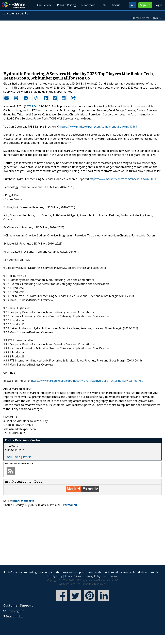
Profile (27, 457)
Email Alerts (142, 18)
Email (8, 457)
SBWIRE (30, 106)
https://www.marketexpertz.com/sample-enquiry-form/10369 (99, 127)
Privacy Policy (93, 576)
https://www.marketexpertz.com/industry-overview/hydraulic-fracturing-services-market (87, 381)
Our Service (45, 5)
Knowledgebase (16, 611)
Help (104, 5)
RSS (159, 18)
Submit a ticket (14, 616)
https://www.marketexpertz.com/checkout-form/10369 (124, 179)
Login (158, 5)
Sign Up (145, 5)
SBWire (14, 5)
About (116, 5)
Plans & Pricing (67, 5)
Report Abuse (111, 576)
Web (17, 457)
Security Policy (54, 576)
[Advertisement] (82, 44)
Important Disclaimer (94, 584)
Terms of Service (74, 576)
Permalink (70, 505)
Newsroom (88, 5)
